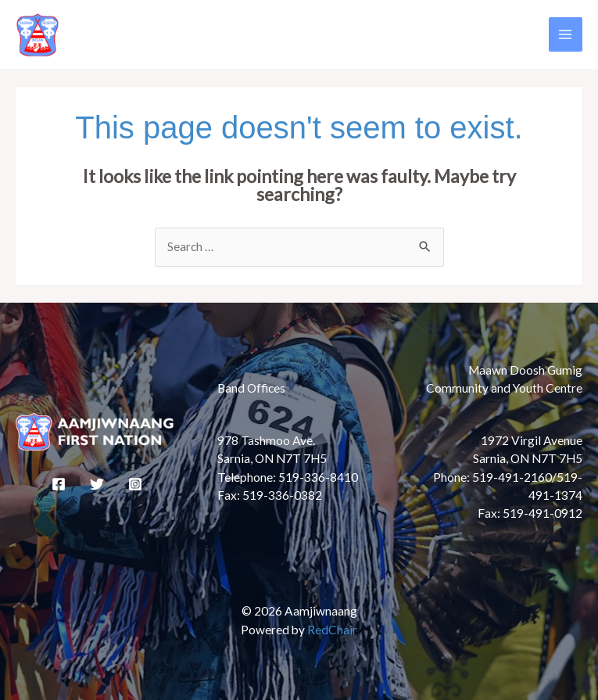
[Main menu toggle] (566, 34)
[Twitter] (97, 484)
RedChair (332, 630)
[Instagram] (135, 484)
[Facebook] (59, 484)
